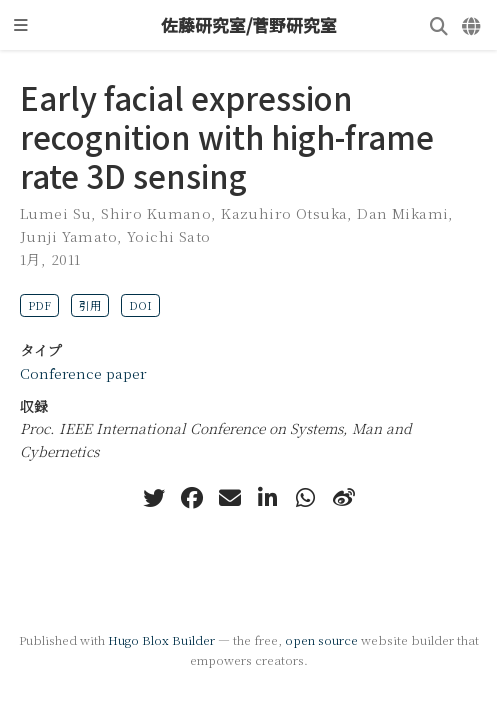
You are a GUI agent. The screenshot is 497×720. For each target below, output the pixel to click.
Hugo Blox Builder (161, 639)
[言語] (472, 25)
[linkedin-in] (268, 498)
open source (321, 639)
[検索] (439, 25)
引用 (90, 305)
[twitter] (154, 498)
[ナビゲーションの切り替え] (21, 25)
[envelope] (230, 498)
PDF (39, 305)
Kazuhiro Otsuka (284, 213)
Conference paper (83, 373)
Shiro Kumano (156, 213)
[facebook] (192, 498)
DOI (140, 305)
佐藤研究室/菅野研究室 (249, 25)
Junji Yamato (68, 236)
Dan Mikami (402, 213)
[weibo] (344, 498)
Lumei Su (55, 213)
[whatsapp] (306, 498)
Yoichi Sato (169, 236)
